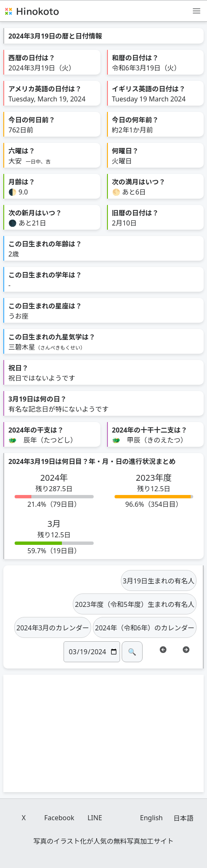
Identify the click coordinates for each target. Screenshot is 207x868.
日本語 (183, 818)
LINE (95, 818)
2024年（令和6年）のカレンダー (145, 628)
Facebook (59, 818)
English (151, 818)
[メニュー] (197, 10)
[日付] (92, 652)
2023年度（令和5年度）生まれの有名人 (135, 604)
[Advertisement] (104, 733)
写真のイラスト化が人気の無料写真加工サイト (104, 841)
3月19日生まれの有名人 (159, 581)
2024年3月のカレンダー (53, 628)
